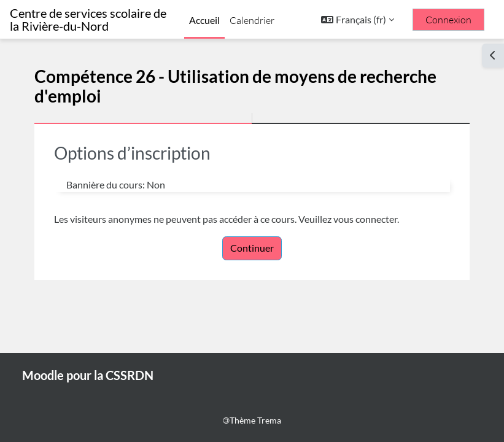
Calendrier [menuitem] (252, 20)
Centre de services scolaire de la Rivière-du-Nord (88, 20)
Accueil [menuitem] (204, 20)
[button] (358, 20)
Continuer (252, 248)
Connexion (448, 20)
